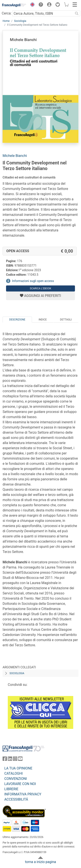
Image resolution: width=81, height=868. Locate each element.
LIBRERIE (11, 789)
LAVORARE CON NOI (20, 784)
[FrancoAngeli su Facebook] (5, 760)
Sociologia (20, 21)
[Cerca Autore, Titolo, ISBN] (43, 13)
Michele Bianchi (15, 156)
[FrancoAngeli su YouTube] (20, 760)
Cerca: (7, 13)
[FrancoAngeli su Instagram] (15, 760)
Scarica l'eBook (40, 288)
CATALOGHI (13, 773)
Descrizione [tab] (17, 320)
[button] (31, 5)
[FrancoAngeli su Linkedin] (10, 760)
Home (6, 21)
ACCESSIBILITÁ (16, 799)
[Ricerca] (77, 13)
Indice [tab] (43, 320)
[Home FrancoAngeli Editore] (14, 5)
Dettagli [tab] (66, 320)
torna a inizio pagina (40, 862)
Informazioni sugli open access (33, 281)
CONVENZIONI (16, 779)
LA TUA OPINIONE (18, 768)
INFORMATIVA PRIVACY (23, 794)
